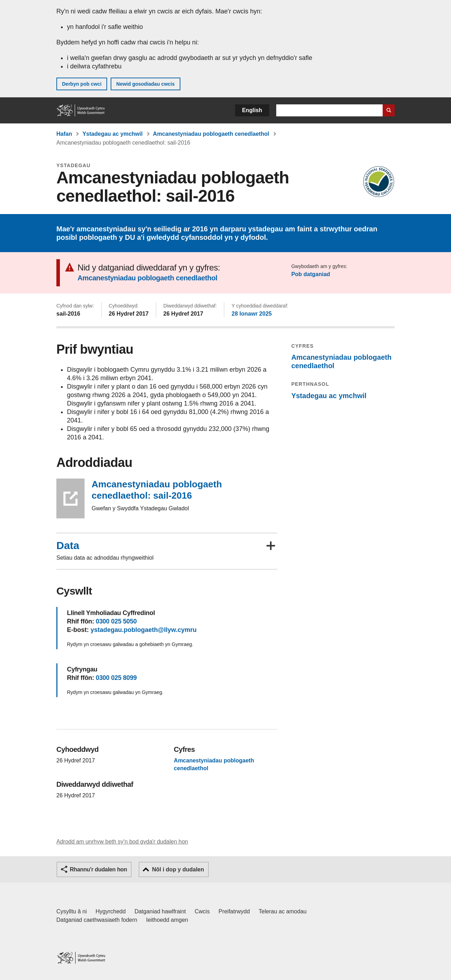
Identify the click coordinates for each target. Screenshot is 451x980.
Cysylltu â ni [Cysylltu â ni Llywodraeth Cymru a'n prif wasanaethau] (72, 911)
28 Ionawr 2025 (252, 314)
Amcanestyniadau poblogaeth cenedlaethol (211, 134)
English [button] (252, 110)
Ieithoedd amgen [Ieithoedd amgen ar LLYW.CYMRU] (167, 920)
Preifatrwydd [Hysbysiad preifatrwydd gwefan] (234, 911)
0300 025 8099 (116, 678)
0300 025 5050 (116, 621)
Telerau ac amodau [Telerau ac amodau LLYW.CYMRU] (283, 911)
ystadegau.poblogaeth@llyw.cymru (144, 630)
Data (68, 546)
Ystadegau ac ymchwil (113, 134)
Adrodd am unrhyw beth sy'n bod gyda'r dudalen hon (122, 842)
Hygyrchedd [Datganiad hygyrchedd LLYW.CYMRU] (110, 911)
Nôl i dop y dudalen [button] (178, 869)
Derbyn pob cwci (82, 84)
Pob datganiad (311, 274)
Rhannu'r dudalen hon (98, 869)
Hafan (64, 134)
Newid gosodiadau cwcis (146, 84)
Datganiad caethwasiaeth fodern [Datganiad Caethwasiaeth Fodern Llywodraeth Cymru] (97, 920)
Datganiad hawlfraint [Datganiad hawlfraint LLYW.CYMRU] (160, 911)
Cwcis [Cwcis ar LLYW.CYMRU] (202, 911)
